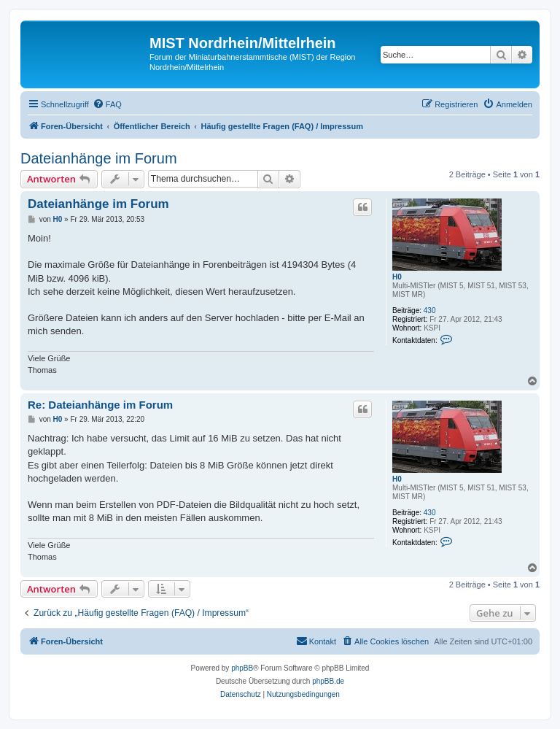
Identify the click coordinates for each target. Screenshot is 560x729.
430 (430, 310)
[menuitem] (107, 104)
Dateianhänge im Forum (99, 158)
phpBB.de (328, 681)
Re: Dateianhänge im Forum (100, 405)
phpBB (242, 668)
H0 (397, 277)
